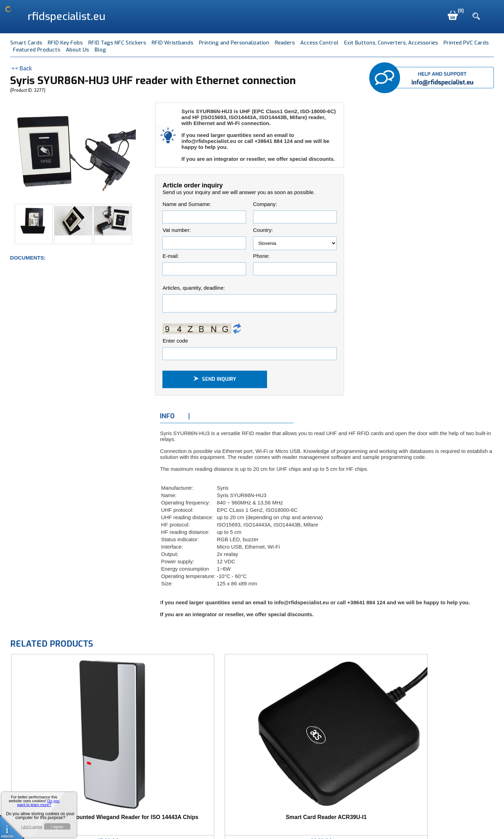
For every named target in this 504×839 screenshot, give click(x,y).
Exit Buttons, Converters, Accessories (391, 43)
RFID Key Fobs (65, 43)
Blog (100, 50)
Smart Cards (26, 43)
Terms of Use (287, 824)
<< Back (22, 68)
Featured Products (37, 50)
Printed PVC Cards (466, 43)
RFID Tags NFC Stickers (117, 43)
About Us (77, 50)
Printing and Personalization (234, 43)
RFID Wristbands (172, 43)
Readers (285, 43)
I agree (57, 827)
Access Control (319, 43)
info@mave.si (244, 824)
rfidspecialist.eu (66, 16)
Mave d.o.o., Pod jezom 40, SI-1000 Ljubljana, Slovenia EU (144, 824)
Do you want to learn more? (38, 803)
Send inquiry (215, 381)
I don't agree (32, 827)
